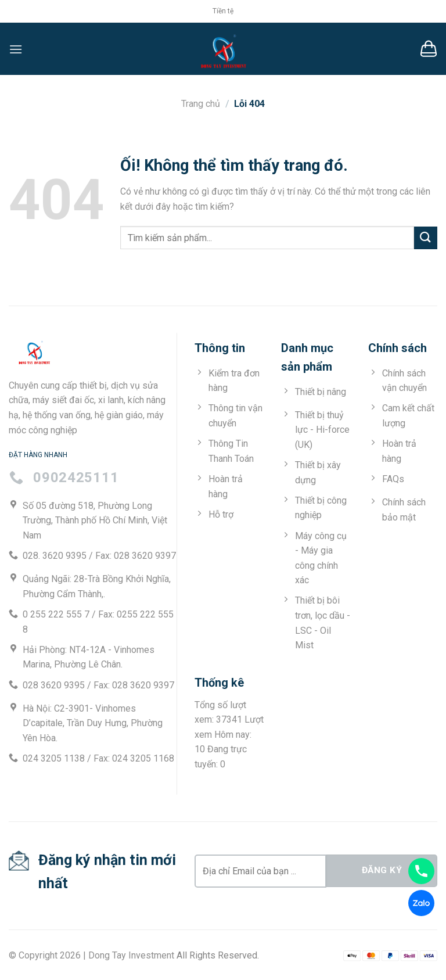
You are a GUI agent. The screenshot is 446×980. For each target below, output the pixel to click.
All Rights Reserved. (218, 955)
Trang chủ (201, 104)
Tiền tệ (223, 11)
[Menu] (16, 49)
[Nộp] (426, 238)
